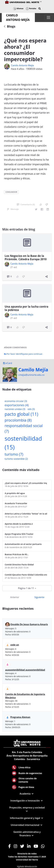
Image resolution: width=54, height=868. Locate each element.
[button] (40, 9)
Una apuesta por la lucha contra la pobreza (26, 308)
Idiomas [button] (18, 8)
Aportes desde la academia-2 (19, 524)
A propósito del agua (15, 493)
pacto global (21, 414)
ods (31, 409)
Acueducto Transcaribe (16, 503)
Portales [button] (31, 8)
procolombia (18, 420)
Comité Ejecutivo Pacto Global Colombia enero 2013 (26, 575)
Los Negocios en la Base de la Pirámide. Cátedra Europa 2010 (26, 258)
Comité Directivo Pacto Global (19, 565)
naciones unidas (15, 409)
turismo (14, 454)
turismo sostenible (16, 459)
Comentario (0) (26, 204)
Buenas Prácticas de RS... (17, 554)
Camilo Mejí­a (33, 370)
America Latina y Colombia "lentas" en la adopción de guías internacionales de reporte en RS (26, 514)
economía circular (16, 401)
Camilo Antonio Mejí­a (22, 65)
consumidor (11, 192)
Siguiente (39, 597)
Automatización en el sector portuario (23, 544)
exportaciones (17, 405)
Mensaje (13, 209)
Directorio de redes (27, 854)
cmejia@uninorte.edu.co (31, 375)
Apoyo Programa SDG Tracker (19, 534)
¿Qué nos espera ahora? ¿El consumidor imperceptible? (26, 483)
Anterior (15, 597)
